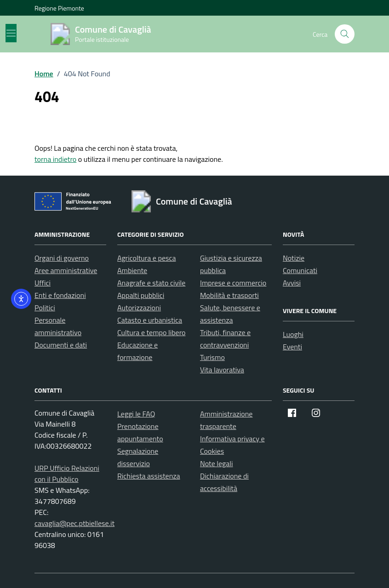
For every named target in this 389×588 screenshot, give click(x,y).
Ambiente (132, 270)
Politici (45, 308)
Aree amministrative (66, 270)
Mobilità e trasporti (229, 295)
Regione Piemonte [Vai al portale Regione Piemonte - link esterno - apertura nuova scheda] (59, 8)
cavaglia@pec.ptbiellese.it (74, 523)
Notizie (294, 258)
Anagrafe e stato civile (151, 283)
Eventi (292, 347)
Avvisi (292, 283)
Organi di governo (62, 258)
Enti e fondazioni (60, 295)
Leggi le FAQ (136, 414)
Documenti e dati (61, 345)
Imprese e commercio (233, 283)
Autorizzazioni (139, 308)
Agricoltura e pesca (146, 258)
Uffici (43, 283)
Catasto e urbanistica (150, 320)
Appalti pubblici (141, 295)
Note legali (217, 463)
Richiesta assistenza (149, 476)
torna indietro (55, 159)
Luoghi (293, 334)
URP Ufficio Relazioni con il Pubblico (67, 474)
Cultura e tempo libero (152, 332)
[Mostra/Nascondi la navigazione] (11, 33)
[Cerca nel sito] (345, 34)
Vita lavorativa (222, 370)
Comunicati (300, 270)
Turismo (212, 357)
